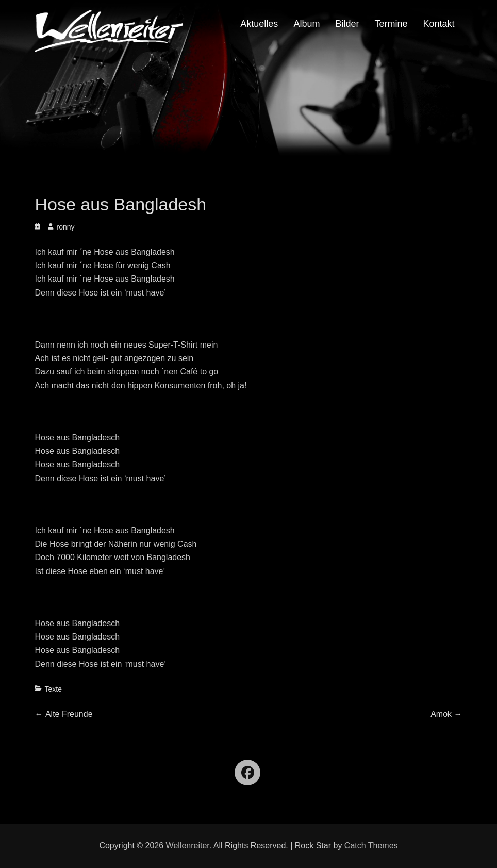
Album (307, 24)
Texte (53, 689)
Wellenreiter (188, 846)
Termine (391, 24)
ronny (65, 227)
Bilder (347, 24)
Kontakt (438, 24)
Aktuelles (259, 24)
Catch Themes (371, 846)
